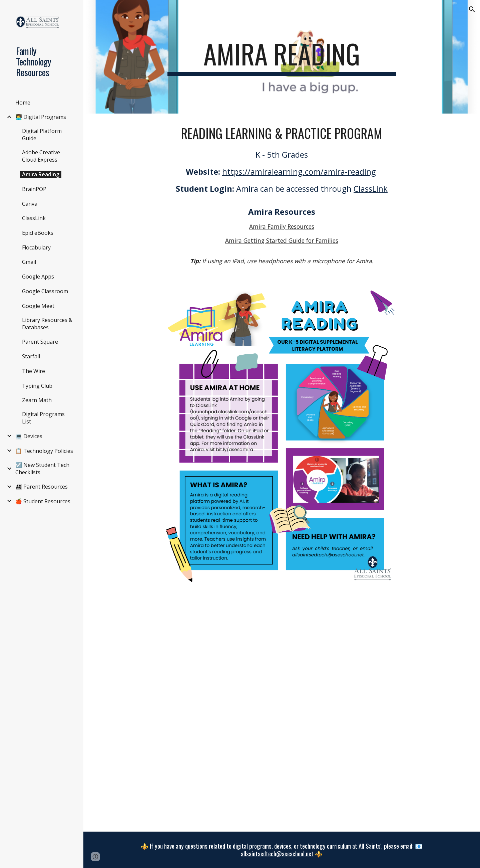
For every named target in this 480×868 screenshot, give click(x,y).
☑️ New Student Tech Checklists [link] (42, 469)
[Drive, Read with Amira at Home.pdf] (282, 713)
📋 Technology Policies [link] (44, 451)
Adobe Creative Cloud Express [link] (41, 156)
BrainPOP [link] (34, 189)
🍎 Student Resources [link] (43, 501)
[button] (472, 9)
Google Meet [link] (38, 306)
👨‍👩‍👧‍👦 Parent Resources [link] (42, 487)
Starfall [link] (31, 356)
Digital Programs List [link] (43, 418)
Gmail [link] (29, 262)
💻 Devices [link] (29, 436)
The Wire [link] (34, 371)
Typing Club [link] (37, 386)
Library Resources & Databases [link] (47, 324)
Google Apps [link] (38, 277)
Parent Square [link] (40, 342)
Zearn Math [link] (37, 400)
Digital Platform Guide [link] (42, 135)
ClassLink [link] (34, 218)
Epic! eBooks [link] (38, 233)
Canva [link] (30, 204)
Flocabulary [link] (36, 247)
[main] (282, 57)
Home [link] (23, 103)
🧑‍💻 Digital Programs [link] (41, 117)
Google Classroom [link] (45, 291)
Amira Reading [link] (41, 174)
